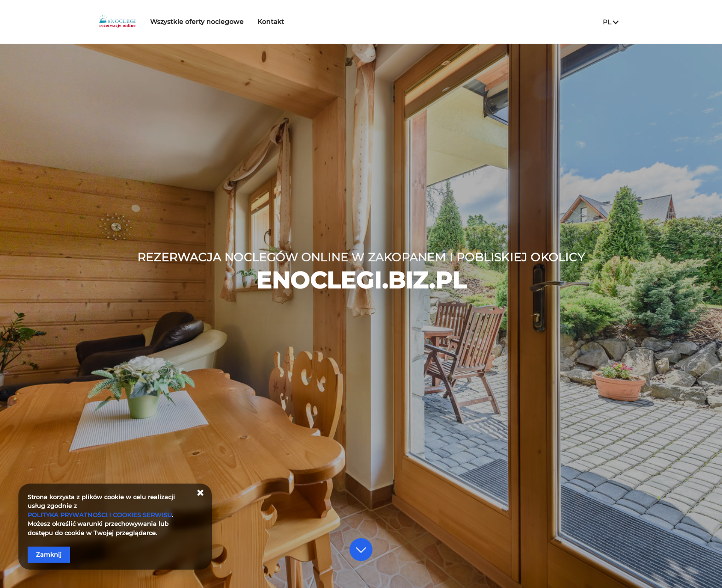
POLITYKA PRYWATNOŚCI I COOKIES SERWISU (100, 515)
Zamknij (49, 554)
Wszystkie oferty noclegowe (220, 22)
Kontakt (294, 22)
